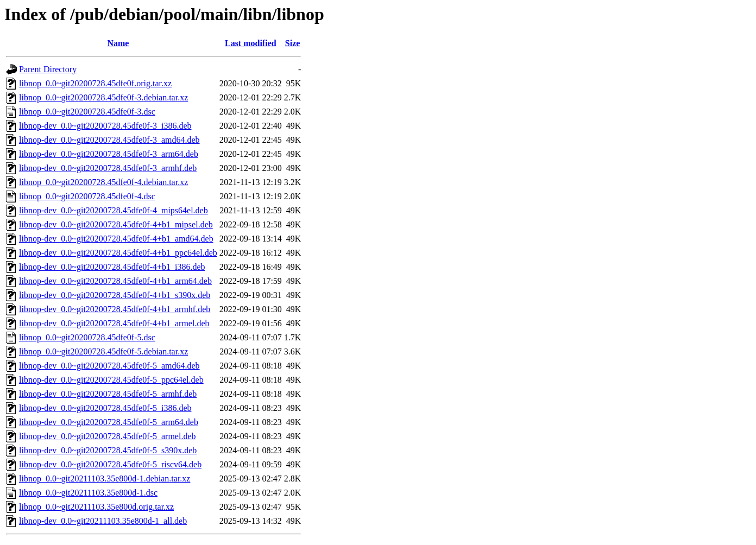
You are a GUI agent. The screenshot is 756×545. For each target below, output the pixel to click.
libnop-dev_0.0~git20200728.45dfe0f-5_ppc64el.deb (111, 380)
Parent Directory (48, 69)
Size (293, 43)
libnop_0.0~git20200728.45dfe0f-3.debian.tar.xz (103, 97)
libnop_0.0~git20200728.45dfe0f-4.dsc (87, 196)
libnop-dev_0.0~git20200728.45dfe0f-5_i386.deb (105, 408)
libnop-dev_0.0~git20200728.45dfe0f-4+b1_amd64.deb (116, 239)
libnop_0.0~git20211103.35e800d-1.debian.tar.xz (105, 479)
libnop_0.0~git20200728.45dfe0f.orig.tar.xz (95, 83)
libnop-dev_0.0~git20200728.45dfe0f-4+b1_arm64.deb (115, 281)
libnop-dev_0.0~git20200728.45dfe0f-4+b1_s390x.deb (115, 295)
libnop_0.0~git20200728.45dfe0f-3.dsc (87, 112)
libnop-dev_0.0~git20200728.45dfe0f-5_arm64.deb (109, 422)
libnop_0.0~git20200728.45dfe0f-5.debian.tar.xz (103, 351)
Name (118, 43)
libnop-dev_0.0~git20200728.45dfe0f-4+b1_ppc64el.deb (118, 253)
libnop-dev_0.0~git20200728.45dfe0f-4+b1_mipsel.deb (116, 224)
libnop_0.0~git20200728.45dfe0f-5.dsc (87, 337)
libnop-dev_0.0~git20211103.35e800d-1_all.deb (103, 521)
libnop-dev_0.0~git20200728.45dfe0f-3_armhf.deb (108, 168)
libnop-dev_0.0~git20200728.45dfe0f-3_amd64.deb (109, 140)
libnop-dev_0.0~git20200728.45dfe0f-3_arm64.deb (109, 154)
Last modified (251, 43)
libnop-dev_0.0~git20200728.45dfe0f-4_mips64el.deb (114, 210)
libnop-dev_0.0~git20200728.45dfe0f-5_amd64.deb (109, 366)
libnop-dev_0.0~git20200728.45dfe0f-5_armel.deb (107, 436)
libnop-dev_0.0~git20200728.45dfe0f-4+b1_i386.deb (112, 267)
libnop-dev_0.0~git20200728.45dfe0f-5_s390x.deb (108, 450)
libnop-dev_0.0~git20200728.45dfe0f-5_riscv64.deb (110, 464)
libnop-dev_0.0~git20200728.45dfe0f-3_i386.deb (105, 126)
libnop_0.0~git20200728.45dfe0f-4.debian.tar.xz (103, 182)
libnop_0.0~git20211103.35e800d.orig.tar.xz (96, 507)
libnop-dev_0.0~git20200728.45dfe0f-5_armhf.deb (108, 394)
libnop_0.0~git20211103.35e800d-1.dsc (88, 493)
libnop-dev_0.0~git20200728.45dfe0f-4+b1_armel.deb (114, 323)
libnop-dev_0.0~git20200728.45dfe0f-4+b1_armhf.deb (115, 309)
